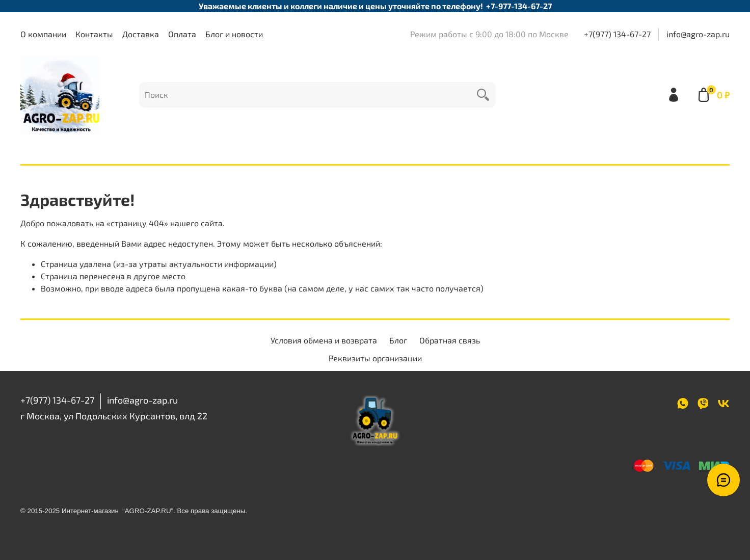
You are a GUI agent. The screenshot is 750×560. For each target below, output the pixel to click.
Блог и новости (234, 34)
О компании (43, 34)
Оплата (182, 34)
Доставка (141, 34)
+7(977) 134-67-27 (617, 34)
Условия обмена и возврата (324, 340)
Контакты (94, 34)
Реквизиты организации (375, 358)
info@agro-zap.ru (698, 34)
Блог (398, 340)
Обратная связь (450, 340)
